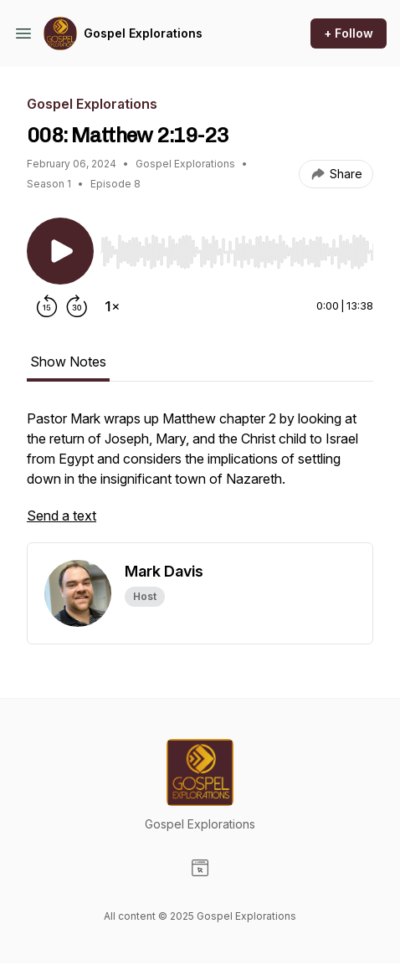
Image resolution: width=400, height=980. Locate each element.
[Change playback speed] (112, 306)
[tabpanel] (200, 475)
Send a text (62, 516)
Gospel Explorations (143, 33)
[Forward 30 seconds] (77, 306)
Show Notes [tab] (68, 362)
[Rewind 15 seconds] (47, 306)
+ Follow (349, 33)
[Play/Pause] (60, 251)
